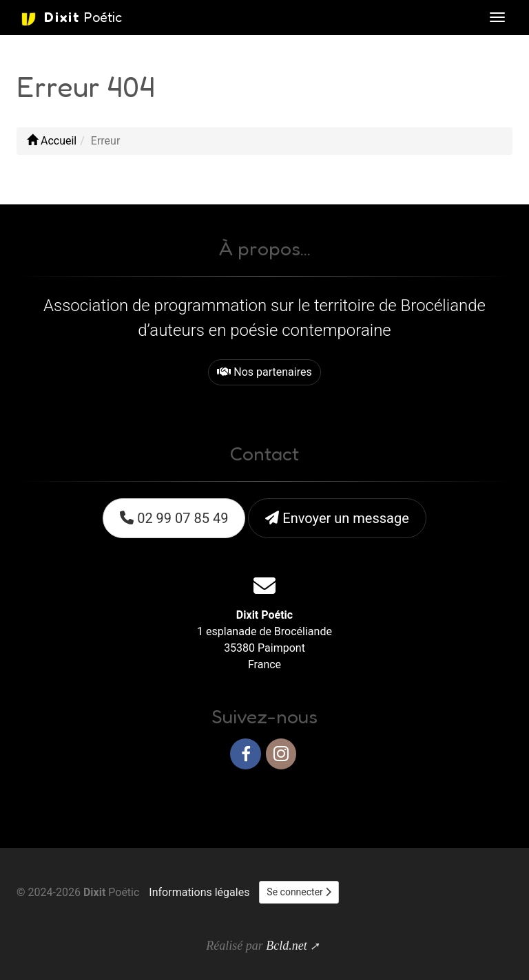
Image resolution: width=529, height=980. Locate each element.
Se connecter (299, 892)
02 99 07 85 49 (174, 518)
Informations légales (199, 892)
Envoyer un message (337, 518)
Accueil (52, 141)
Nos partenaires (264, 372)
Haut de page (473, 798)
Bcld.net (286, 946)
